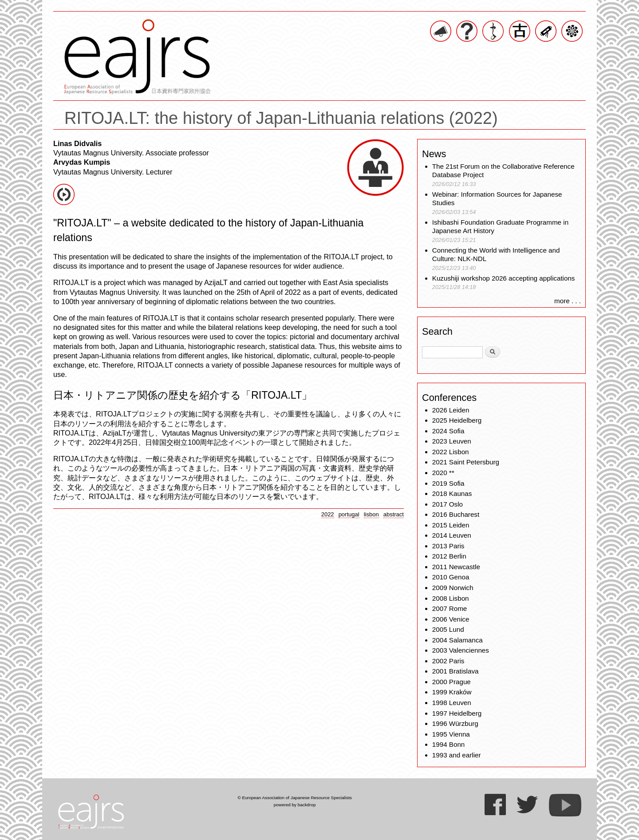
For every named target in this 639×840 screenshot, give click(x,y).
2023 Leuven (452, 441)
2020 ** (443, 473)
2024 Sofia (448, 431)
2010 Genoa (451, 577)
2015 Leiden (451, 525)
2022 (328, 514)
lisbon (371, 514)
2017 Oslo (448, 504)
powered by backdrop (295, 805)
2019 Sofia (448, 483)
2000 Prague (452, 682)
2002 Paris (448, 661)
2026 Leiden (451, 410)
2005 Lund (448, 629)
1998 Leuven (452, 703)
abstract (394, 514)
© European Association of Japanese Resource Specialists (294, 798)
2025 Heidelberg (457, 420)
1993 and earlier (457, 755)
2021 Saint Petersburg (466, 462)
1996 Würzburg (455, 723)
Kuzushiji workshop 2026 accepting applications (504, 278)
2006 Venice (451, 619)
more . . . (568, 301)
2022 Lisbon (451, 452)
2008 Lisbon (451, 598)
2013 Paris (448, 546)
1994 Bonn (448, 744)
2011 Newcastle (456, 567)
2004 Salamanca (458, 640)
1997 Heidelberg (457, 713)
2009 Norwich (453, 588)
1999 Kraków (452, 692)
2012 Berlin (449, 556)
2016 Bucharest (456, 514)
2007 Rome (450, 608)
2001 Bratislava (456, 671)
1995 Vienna (451, 734)
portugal (349, 514)
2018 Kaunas (452, 493)
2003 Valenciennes (461, 650)
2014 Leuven (452, 535)
